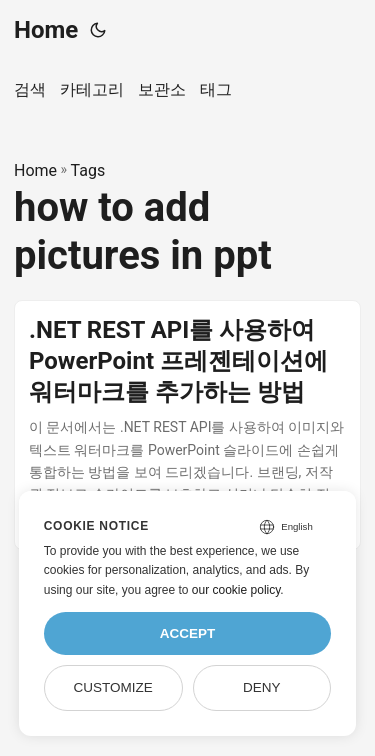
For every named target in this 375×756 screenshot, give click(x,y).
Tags (88, 170)
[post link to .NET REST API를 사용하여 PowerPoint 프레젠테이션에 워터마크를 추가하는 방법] (187, 425)
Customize (112, 687)
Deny (262, 687)
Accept (188, 633)
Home (46, 30)
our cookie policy (236, 590)
